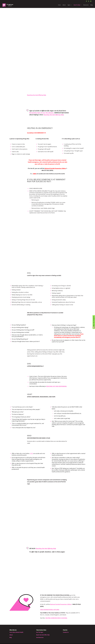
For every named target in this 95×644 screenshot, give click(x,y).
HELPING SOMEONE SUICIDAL (47, 555)
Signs (69, 5)
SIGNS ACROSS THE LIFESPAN (73, 555)
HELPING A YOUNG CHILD (22, 545)
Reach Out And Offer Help (43, 622)
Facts (59, 5)
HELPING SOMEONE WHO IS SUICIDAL (56, 605)
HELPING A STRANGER (73, 545)
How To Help (77, 5)
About (64, 5)
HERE (31, 440)
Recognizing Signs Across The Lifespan (41, 113)
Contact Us (66, 619)
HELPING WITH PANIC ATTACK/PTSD (47, 546)
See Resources (40, 624)
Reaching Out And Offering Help (37, 52)
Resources (86, 5)
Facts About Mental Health (16, 619)
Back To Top (48, 568)
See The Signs (40, 619)
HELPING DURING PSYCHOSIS (22, 555)
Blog (92, 5)
